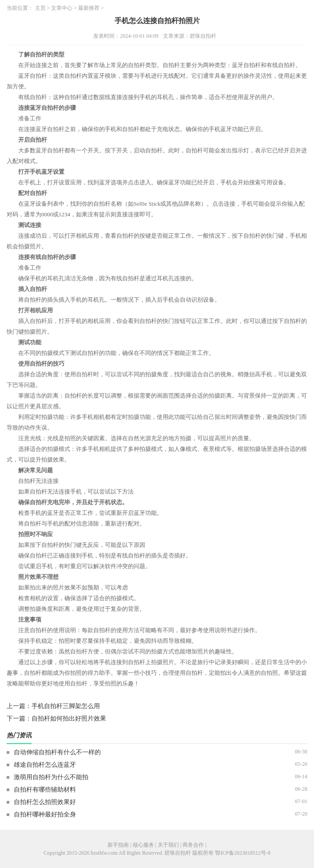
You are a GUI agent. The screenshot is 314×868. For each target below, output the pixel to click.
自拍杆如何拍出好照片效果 (69, 719)
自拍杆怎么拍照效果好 (45, 802)
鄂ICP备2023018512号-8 (243, 853)
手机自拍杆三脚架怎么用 (66, 706)
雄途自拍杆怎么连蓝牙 (45, 765)
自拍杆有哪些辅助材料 (45, 790)
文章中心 (62, 8)
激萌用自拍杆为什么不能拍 (51, 777)
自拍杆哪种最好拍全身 (45, 814)
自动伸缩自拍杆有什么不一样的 (57, 752)
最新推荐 (89, 8)
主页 (40, 8)
